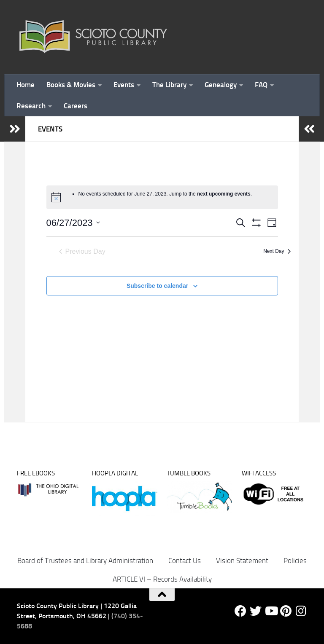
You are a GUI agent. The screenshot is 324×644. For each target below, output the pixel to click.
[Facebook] (240, 611)
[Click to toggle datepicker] (73, 223)
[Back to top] (162, 595)
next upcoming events (224, 194)
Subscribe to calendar (157, 286)
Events (124, 85)
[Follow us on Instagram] (301, 611)
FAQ (261, 85)
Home (26, 85)
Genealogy (221, 85)
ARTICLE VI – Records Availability (162, 579)
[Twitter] (256, 611)
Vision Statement (242, 561)
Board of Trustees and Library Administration (85, 561)
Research (31, 106)
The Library (169, 85)
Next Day (277, 251)
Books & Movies (71, 85)
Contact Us (185, 561)
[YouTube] (271, 611)
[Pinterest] (286, 611)
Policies (295, 561)
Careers (76, 106)
